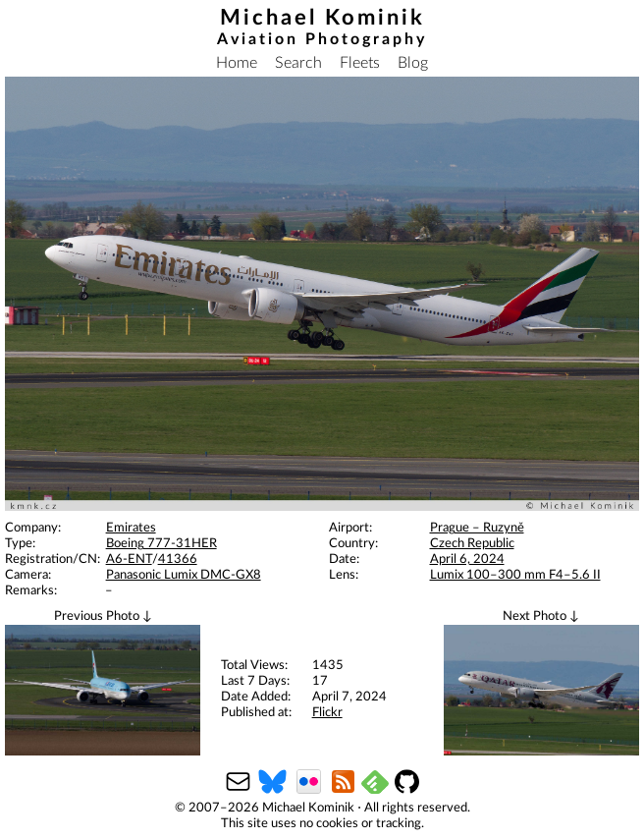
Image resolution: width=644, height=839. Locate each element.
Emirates (131, 528)
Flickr (327, 713)
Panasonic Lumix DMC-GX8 (184, 575)
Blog (413, 63)
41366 (178, 559)
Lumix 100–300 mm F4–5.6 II (515, 575)
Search (298, 63)
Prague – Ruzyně (477, 528)
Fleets (360, 63)
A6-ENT (129, 559)
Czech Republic (472, 544)
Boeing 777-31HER (161, 544)
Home (237, 63)
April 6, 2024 (467, 559)
